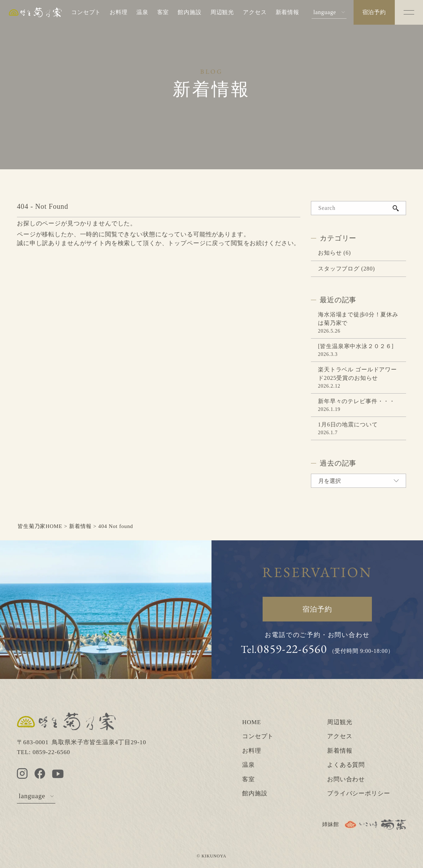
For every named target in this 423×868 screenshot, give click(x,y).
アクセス (255, 12)
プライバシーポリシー (359, 793)
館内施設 (189, 12)
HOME (252, 722)
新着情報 (287, 12)
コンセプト (86, 12)
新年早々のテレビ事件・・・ (357, 401)
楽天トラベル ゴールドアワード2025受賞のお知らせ (357, 374)
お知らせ (330, 253)
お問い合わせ (346, 779)
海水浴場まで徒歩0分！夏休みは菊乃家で (358, 319)
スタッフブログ (339, 269)
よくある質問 (346, 765)
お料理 (119, 12)
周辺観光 (222, 12)
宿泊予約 (374, 12)
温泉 (142, 12)
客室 (163, 12)
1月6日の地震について (348, 424)
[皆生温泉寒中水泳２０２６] (356, 346)
